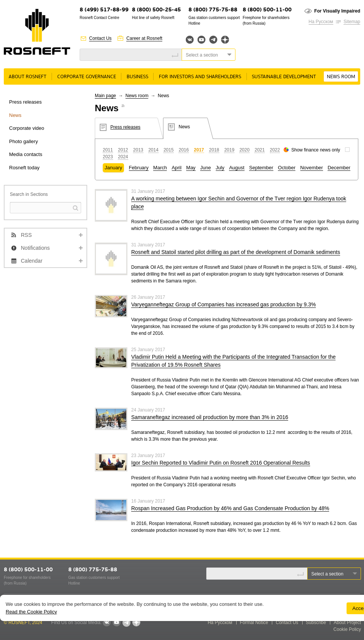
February (139, 168)
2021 (260, 150)
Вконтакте (190, 40)
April (177, 168)
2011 (108, 150)
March (160, 168)
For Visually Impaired (337, 11)
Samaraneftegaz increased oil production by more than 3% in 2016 (210, 417)
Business (137, 77)
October (287, 168)
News (15, 115)
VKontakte (107, 623)
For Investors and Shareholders (200, 77)
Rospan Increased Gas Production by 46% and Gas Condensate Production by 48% (230, 508)
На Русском (321, 22)
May (191, 168)
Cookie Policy (347, 629)
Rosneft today (24, 168)
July (220, 168)
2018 (214, 150)
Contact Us (100, 38)
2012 (123, 150)
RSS (26, 235)
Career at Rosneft (144, 38)
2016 (184, 150)
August (237, 168)
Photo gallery (24, 141)
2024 (123, 157)
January (113, 168)
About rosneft (27, 77)
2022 (275, 150)
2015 (169, 150)
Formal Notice (254, 623)
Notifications (35, 248)
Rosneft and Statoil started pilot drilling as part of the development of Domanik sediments (236, 252)
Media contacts (26, 154)
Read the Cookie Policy (31, 612)
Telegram (213, 40)
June (206, 168)
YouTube (202, 40)
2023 (108, 157)
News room (341, 77)
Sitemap (352, 22)
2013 (138, 150)
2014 (153, 150)
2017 (199, 150)
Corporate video (27, 128)
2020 (244, 150)
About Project (347, 623)
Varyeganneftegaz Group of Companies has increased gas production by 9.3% (224, 304)
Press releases (25, 102)
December (339, 168)
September (261, 168)
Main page (105, 96)
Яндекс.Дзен (225, 40)
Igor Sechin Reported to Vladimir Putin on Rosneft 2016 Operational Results (221, 463)
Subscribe (316, 623)
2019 (229, 150)
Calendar (32, 261)
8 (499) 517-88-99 (104, 10)
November (312, 168)
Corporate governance (87, 77)
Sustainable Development (284, 77)
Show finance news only (316, 150)
